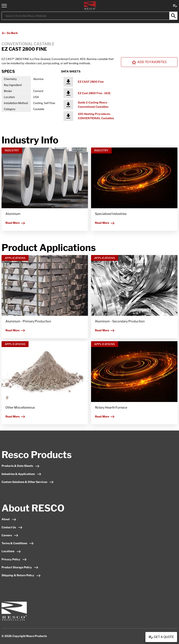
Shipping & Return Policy (21, 575)
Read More (15, 223)
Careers (10, 535)
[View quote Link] (175, 6)
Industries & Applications (21, 474)
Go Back (10, 33)
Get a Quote (161, 637)
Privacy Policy (14, 559)
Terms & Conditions (18, 543)
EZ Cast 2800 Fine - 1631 (94, 93)
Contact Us (12, 527)
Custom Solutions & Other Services (28, 482)
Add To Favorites (149, 62)
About (9, 519)
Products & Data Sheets (21, 466)
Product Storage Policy (20, 567)
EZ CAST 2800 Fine (91, 82)
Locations (11, 551)
